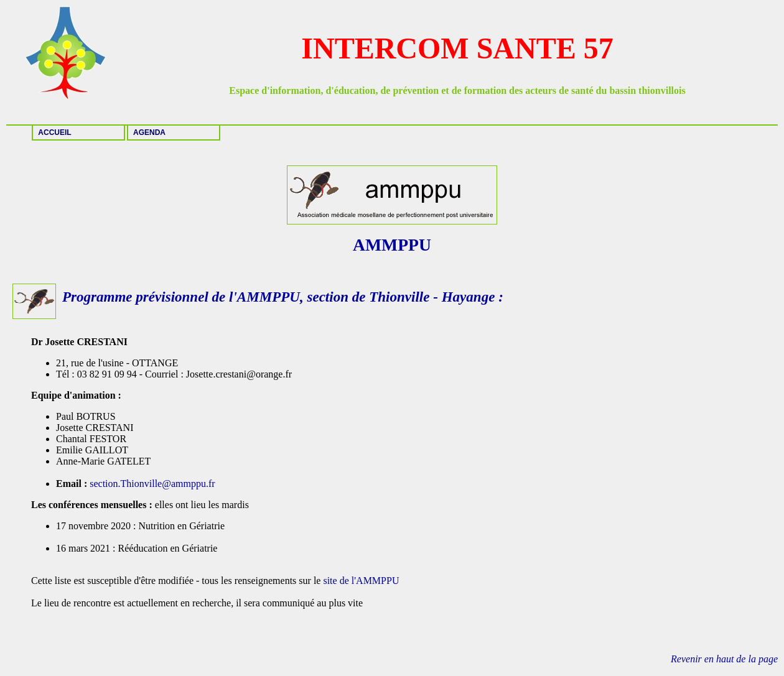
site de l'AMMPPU (361, 581)
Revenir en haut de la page (724, 659)
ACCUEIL (54, 132)
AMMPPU (268, 297)
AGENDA (149, 132)
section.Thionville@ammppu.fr (153, 484)
